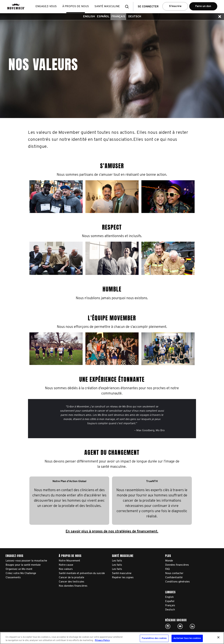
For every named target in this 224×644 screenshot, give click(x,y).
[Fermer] (218, 637)
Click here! (168, 626)
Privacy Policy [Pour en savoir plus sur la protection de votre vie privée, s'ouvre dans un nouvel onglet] (102, 640)
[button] (128, 7)
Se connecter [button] (148, 7)
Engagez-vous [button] (46, 6)
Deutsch (135, 17)
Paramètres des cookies (154, 638)
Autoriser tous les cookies (187, 638)
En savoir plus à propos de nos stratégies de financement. (112, 532)
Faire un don (203, 6)
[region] (112, 638)
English (89, 17)
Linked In (192, 626)
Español (103, 17)
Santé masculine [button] (107, 6)
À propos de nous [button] (76, 6)
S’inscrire (175, 6)
